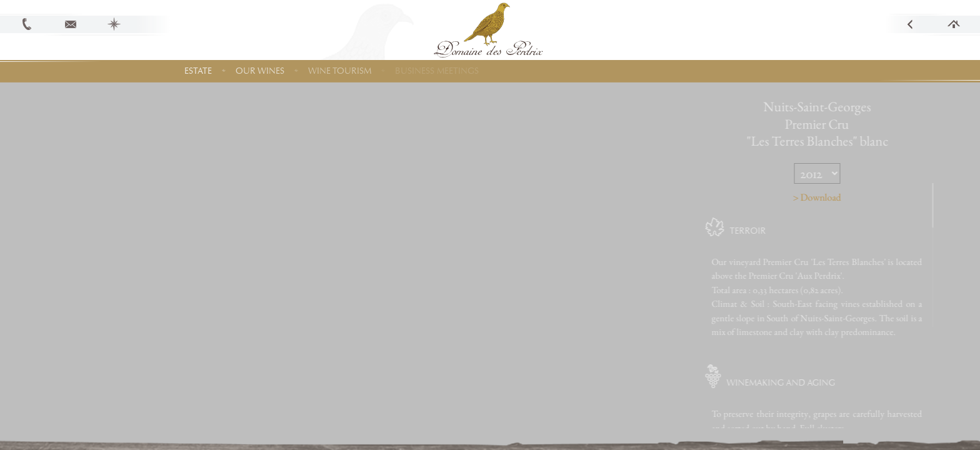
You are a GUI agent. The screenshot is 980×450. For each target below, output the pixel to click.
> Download (848, 197)
